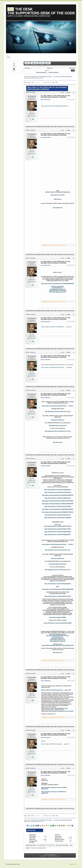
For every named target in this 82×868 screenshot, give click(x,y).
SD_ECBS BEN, (42, 845)
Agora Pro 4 (53, 855)
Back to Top (73, 864)
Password (50, 68)
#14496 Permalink (30, 730)
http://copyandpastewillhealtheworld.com (58, 636)
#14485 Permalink (30, 92)
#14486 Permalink (30, 130)
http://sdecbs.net (58, 208)
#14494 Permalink (30, 459)
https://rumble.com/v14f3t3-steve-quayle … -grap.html (55, 744)
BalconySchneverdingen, (62, 845)
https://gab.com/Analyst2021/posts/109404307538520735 (58, 495)
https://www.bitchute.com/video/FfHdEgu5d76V (58, 535)
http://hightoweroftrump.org (58, 289)
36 (48, 82)
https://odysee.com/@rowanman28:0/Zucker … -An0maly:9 (57, 367)
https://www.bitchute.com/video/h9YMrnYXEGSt (58, 529)
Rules (48, 63)
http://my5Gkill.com (58, 288)
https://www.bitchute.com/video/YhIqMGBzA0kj (58, 498)
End (57, 82)
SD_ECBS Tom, (51, 845)
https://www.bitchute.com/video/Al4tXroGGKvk (58, 515)
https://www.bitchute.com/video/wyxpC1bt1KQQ (58, 506)
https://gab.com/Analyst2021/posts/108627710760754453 (58, 501)
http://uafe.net (58, 199)
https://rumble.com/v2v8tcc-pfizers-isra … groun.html (56, 690)
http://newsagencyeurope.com (58, 292)
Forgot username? (54, 72)
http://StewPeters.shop (61, 708)
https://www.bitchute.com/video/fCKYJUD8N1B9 (58, 518)
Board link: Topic (66, 412)
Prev (33, 82)
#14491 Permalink (30, 352)
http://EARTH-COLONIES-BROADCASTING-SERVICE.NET (58, 645)
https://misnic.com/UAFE (58, 195)
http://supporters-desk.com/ (53, 412)
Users (42, 63)
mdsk (70, 838)
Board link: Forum (66, 431)
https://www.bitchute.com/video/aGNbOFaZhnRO (58, 526)
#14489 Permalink (30, 314)
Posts (32, 114)
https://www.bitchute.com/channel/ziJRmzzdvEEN (58, 623)
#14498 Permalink (30, 768)
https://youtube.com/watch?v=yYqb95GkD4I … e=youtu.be (56, 327)
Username (27, 68)
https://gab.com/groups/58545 (58, 617)
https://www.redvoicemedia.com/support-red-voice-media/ (57, 711)
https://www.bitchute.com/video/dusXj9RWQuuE (58, 490)
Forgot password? (41, 72)
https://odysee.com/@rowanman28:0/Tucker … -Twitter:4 (58, 406)
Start (29, 82)
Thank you (32, 116)
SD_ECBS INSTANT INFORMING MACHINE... (41, 77)
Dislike (67, 92)
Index (27, 63)
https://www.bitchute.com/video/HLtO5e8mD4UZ (58, 492)
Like (62, 92)
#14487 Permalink (30, 258)
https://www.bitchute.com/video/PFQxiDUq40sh (58, 584)
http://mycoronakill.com (58, 286)
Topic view (35, 63)
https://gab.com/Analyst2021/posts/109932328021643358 (58, 504)
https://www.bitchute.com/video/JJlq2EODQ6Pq (58, 532)
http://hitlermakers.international (58, 291)
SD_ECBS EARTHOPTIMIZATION (63, 77)
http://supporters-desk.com (58, 641)
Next (53, 82)
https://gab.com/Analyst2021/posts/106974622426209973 (58, 509)
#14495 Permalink (30, 673)
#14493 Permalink (30, 390)
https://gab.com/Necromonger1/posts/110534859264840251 (58, 284)
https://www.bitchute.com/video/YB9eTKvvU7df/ (58, 596)
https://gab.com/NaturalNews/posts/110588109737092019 (58, 512)
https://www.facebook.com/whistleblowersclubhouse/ (55, 106)
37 (50, 82)
